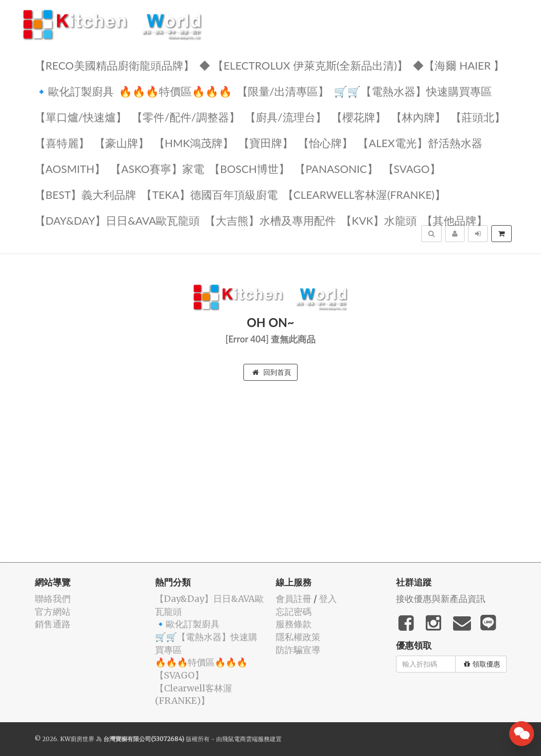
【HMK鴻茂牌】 (194, 142)
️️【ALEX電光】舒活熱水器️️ (420, 142)
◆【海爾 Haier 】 (459, 65)
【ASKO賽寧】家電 (157, 168)
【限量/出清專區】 (283, 91)
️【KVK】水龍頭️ (379, 220)
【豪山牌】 (122, 142)
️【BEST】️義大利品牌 (86, 194)
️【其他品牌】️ (455, 220)
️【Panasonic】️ (336, 168)
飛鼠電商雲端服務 (246, 739)
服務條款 (294, 624)
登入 (328, 599)
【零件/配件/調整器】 (186, 117)
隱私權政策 (298, 637)
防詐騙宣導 (298, 650)
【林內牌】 (418, 117)
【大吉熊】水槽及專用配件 (270, 220)
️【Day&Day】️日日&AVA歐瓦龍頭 (117, 220)
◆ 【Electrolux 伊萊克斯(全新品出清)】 (304, 65)
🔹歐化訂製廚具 (74, 91)
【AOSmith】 (70, 168)
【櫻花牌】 (359, 117)
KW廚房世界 (77, 739)
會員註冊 (294, 599)
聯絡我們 (53, 599)
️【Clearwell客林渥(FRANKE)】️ (364, 194)
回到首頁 (272, 372)
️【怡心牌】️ (325, 142)
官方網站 (53, 612)
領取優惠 (482, 664)
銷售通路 (53, 624)
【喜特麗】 (62, 142)
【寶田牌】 (266, 142)
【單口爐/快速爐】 (81, 117)
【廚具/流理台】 (286, 117)
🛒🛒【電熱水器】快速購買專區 (413, 91)
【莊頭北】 (478, 117)
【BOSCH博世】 (249, 168)
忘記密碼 (294, 612)
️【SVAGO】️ (412, 168)
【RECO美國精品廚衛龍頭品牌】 (115, 65)
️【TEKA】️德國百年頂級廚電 (209, 194)
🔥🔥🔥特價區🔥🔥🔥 (175, 91)
